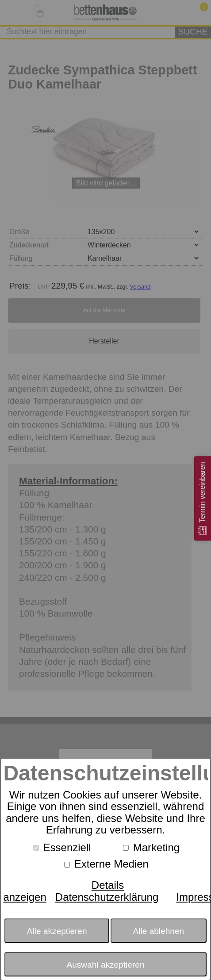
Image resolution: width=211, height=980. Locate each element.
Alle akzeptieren (57, 931)
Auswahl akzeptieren (105, 965)
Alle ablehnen (159, 931)
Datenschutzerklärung (107, 897)
